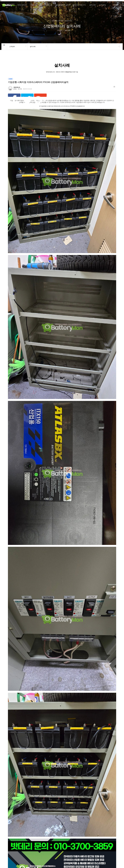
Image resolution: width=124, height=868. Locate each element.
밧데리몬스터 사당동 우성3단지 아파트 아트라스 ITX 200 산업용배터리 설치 (76, 791)
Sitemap (76, 849)
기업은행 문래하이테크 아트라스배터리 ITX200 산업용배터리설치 (102, 720)
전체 (11, 690)
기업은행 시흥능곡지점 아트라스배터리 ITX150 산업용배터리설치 (19, 720)
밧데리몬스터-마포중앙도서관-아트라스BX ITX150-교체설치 (75, 827)
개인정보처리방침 (22, 849)
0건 (15, 89)
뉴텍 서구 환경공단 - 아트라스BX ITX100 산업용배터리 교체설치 (103, 827)
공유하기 (118, 46)
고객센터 (102, 5)
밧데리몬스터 (22, 5)
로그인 (121, 5)
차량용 (17, 690)
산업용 (23, 690)
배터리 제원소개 (46, 5)
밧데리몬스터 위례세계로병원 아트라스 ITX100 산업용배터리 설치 (47, 791)
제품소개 (34, 5)
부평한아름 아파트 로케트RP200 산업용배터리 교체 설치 (48, 827)
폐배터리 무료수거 (79, 5)
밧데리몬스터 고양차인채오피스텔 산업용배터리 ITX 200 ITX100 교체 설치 (103, 791)
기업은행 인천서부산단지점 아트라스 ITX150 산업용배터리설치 (74, 756)
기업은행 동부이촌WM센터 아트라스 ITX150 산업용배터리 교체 (21, 791)
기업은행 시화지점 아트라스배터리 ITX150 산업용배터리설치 (48, 720)
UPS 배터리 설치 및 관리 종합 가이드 (59, 849)
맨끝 (34, 843)
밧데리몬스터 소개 (8, 849)
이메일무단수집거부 (37, 849)
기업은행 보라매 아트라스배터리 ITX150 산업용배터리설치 (75, 720)
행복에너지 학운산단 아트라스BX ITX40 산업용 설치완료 (20, 827)
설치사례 (92, 5)
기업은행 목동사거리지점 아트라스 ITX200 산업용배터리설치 (103, 756)
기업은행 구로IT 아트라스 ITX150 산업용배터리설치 (48, 756)
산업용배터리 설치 (62, 5)
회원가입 (115, 5)
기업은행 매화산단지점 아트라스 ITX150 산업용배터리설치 (20, 756)
